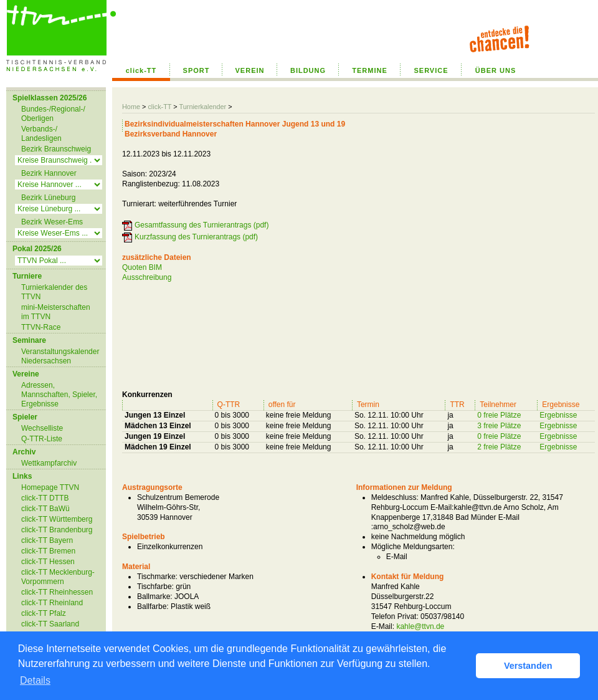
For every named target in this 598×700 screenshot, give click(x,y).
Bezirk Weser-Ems (52, 222)
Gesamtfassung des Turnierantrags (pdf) (202, 225)
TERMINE (370, 70)
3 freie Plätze (499, 426)
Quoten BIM (142, 267)
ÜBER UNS (496, 70)
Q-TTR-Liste (42, 439)
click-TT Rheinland (52, 603)
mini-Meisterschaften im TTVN (56, 312)
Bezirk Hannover (49, 173)
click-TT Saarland (50, 624)
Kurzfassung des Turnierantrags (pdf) (196, 237)
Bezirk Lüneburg (48, 198)
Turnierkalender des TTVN (54, 292)
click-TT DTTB (45, 498)
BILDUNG (308, 70)
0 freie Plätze (499, 415)
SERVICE (431, 70)
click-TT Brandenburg (57, 530)
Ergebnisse (558, 415)
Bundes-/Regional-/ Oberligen (53, 114)
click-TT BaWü (45, 509)
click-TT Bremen (48, 551)
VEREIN (250, 70)
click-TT (141, 70)
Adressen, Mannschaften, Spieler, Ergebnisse (59, 395)
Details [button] (35, 680)
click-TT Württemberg (57, 519)
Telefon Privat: (395, 616)
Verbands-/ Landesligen (41, 134)
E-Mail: (383, 626)
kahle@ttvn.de (420, 626)
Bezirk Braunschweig (56, 149)
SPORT (197, 70)
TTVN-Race (41, 327)
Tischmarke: (157, 577)
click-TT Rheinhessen (57, 592)
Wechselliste (42, 428)
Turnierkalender (202, 107)
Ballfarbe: (153, 607)
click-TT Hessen (48, 562)
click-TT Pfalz (44, 613)
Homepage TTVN (50, 487)
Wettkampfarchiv (49, 463)
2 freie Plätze (499, 447)
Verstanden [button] (528, 666)
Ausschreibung (147, 277)
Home (131, 107)
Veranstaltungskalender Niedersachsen (60, 356)
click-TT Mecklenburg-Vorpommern (58, 577)
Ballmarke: (155, 597)
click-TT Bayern (47, 540)
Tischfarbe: (155, 587)
